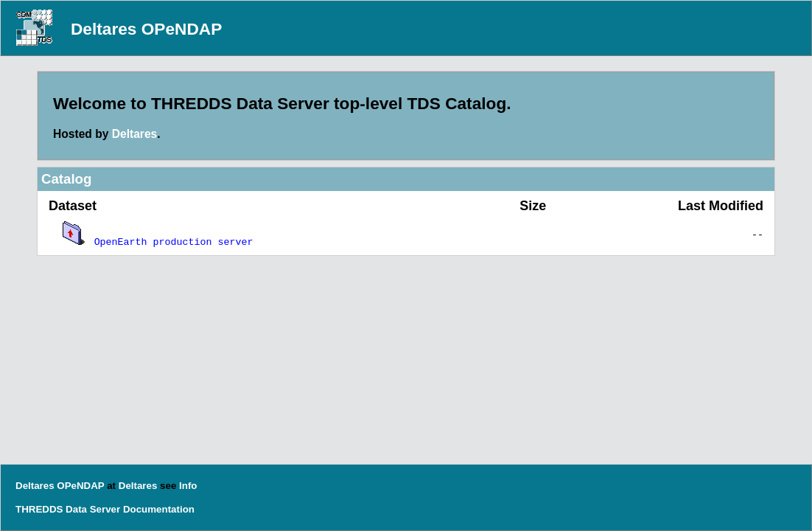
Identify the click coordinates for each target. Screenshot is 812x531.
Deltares (135, 134)
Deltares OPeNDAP (146, 29)
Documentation (159, 509)
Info (188, 486)
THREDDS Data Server (68, 509)
